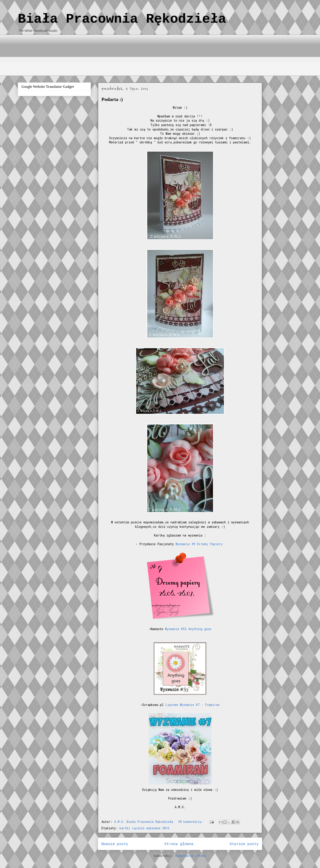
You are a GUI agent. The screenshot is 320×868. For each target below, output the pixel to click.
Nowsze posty (115, 844)
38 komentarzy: (192, 822)
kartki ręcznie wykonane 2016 (144, 828)
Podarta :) (112, 99)
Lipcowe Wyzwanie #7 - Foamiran (192, 705)
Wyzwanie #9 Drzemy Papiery (199, 544)
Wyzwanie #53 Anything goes (188, 629)
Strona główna (179, 844)
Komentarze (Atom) (191, 856)
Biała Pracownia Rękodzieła (122, 19)
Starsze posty (244, 844)
